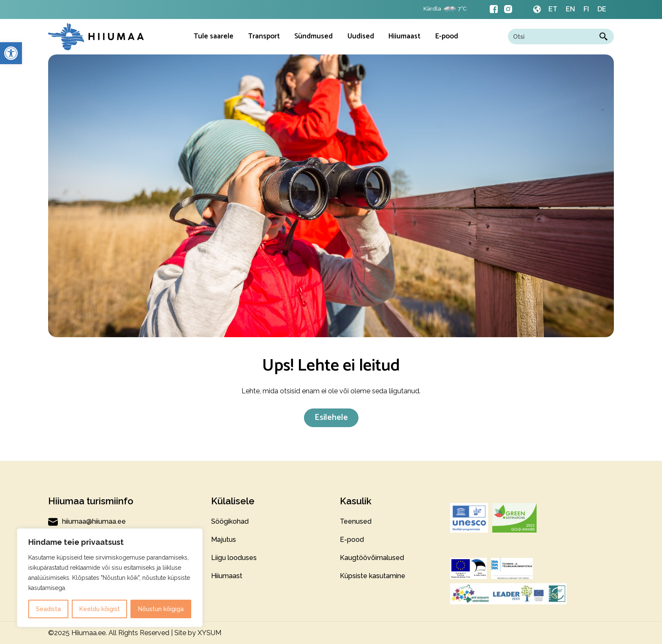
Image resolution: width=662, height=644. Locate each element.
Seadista (48, 609)
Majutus (224, 540)
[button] (11, 53)
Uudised (361, 36)
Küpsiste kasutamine (373, 576)
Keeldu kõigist (100, 609)
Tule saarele (214, 36)
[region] (110, 578)
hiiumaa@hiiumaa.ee (87, 522)
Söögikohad (230, 521)
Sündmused (313, 36)
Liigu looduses (234, 558)
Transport (264, 36)
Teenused (356, 521)
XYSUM (209, 633)
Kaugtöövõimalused (372, 558)
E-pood (447, 36)
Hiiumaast (404, 36)
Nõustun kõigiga (161, 609)
